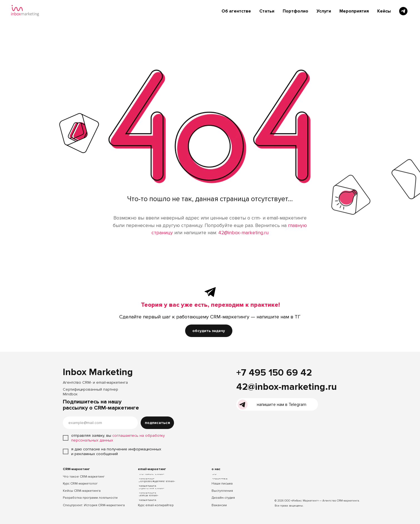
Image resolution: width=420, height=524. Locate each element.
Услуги (324, 11)
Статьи (267, 11)
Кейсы (384, 11)
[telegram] (403, 11)
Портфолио (295, 11)
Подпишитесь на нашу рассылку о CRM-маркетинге (101, 405)
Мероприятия (354, 11)
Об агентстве (236, 11)
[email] (100, 423)
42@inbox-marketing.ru (243, 233)
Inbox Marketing (98, 372)
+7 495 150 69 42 (274, 373)
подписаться (157, 423)
